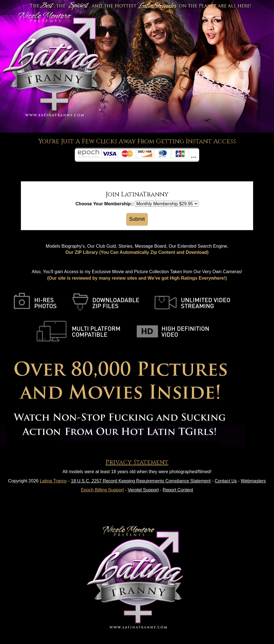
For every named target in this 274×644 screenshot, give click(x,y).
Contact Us (226, 481)
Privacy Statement (137, 462)
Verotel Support (143, 490)
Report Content (178, 490)
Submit (137, 219)
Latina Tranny (53, 481)
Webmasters (254, 481)
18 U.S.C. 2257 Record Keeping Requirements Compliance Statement (141, 481)
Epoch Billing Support (102, 490)
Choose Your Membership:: (105, 204)
